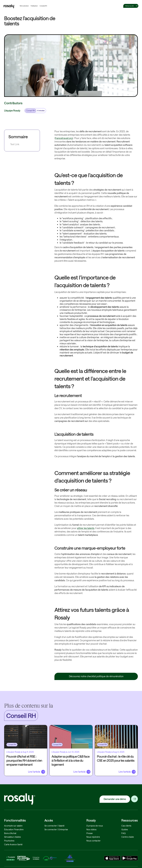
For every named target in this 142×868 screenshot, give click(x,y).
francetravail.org (64, 138)
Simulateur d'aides (12, 837)
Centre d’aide (128, 837)
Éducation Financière (14, 829)
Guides (125, 829)
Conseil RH (31, 111)
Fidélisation (34, 6)
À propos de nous (95, 826)
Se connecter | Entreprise (56, 829)
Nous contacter (93, 841)
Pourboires (9, 841)
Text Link (15, 144)
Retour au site (130, 6)
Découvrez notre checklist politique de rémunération (96, 676)
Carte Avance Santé (13, 844)
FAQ (123, 833)
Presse (90, 833)
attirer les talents (86, 528)
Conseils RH (43, 6)
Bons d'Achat (10, 833)
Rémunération (24, 6)
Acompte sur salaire (13, 826)
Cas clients (126, 826)
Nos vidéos (91, 829)
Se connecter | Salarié (54, 826)
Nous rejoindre (93, 837)
